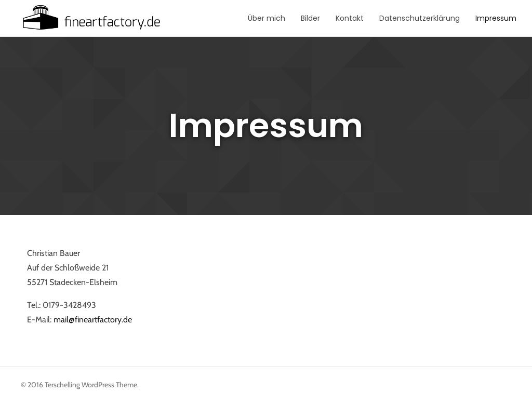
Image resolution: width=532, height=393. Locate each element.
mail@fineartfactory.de (93, 320)
